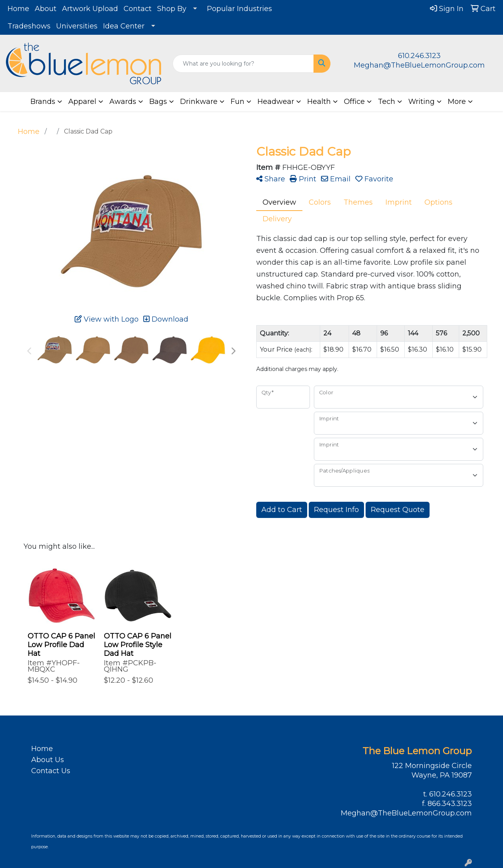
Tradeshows (29, 26)
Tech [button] (387, 102)
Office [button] (354, 102)
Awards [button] (123, 102)
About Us (48, 760)
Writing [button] (421, 102)
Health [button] (319, 102)
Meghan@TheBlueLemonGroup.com (419, 65)
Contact (138, 9)
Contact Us (51, 771)
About (46, 9)
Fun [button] (237, 102)
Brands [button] (43, 102)
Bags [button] (158, 102)
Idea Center (124, 26)
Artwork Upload (90, 9)
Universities (77, 26)
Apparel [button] (82, 102)
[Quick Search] (243, 64)
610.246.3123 (419, 56)
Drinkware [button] (199, 102)
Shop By (172, 9)
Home (18, 9)
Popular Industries (239, 9)
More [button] (457, 102)
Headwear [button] (276, 102)
